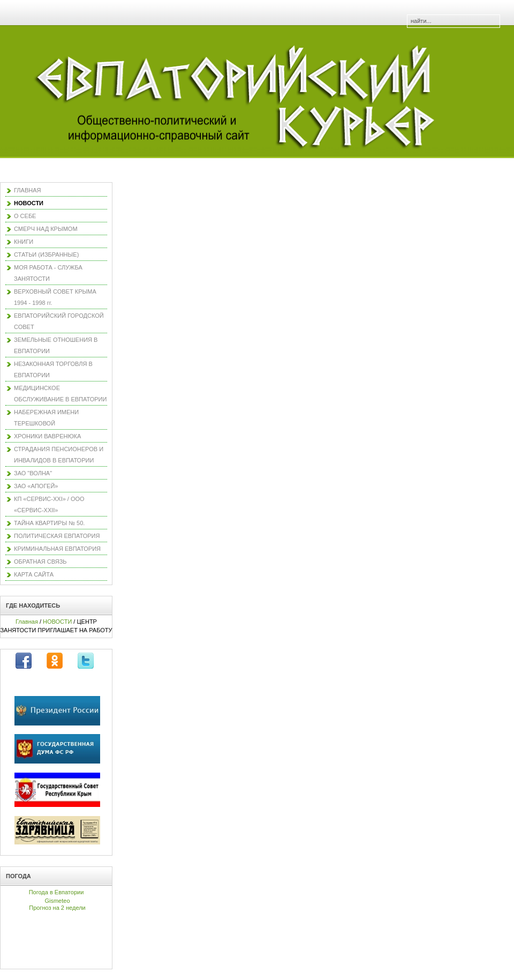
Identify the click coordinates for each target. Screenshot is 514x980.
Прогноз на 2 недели (57, 908)
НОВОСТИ (57, 622)
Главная (27, 622)
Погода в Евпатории (56, 892)
